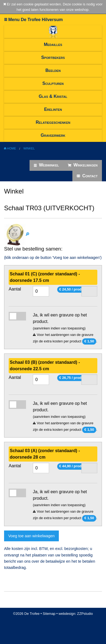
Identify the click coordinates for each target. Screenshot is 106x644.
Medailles (53, 44)
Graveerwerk (53, 135)
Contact (87, 176)
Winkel (29, 148)
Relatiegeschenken (53, 122)
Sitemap (49, 614)
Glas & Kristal (53, 96)
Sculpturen (53, 83)
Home (10, 148)
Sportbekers (53, 57)
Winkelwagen (83, 165)
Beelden (53, 70)
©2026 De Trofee (26, 614)
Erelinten (53, 109)
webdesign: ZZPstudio (76, 614)
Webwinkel (46, 165)
